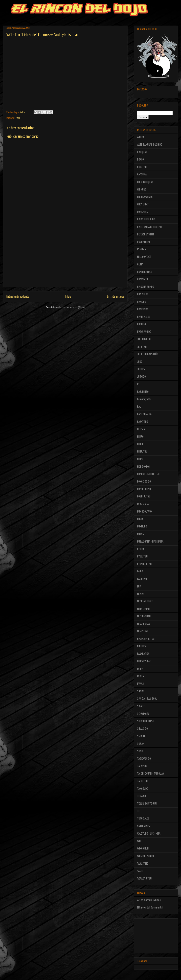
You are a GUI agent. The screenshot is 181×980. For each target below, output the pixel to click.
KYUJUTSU (142, 557)
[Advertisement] (65, 259)
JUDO (140, 362)
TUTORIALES (143, 819)
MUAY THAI (143, 631)
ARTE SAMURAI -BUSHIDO (150, 145)
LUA (139, 587)
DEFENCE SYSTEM (146, 235)
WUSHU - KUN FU (146, 856)
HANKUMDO (143, 309)
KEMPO (140, 437)
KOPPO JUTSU (144, 489)
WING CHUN (143, 849)
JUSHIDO (141, 377)
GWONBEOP (143, 279)
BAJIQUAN (142, 152)
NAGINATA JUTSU (146, 639)
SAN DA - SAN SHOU (147, 699)
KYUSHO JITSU (144, 564)
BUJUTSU (142, 167)
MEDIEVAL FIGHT (145, 601)
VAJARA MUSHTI (145, 826)
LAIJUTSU (142, 579)
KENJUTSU (142, 452)
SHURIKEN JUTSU (146, 721)
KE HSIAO (142, 429)
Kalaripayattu (144, 399)
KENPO (140, 459)
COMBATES (142, 212)
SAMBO (141, 691)
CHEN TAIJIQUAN (145, 182)
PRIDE (140, 669)
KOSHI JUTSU (144, 497)
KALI (139, 407)
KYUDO (140, 549)
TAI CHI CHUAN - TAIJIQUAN (151, 774)
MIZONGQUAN (144, 616)
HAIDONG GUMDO (146, 287)
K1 (138, 384)
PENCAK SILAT (144, 661)
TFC (139, 811)
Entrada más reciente (18, 297)
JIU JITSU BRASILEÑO (148, 354)
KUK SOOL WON (145, 512)
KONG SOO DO (144, 482)
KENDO (140, 444)
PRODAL (141, 676)
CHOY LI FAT (143, 205)
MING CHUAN (143, 609)
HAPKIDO (141, 324)
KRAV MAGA (143, 504)
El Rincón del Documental (150, 908)
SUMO (140, 751)
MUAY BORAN (144, 624)
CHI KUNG (142, 190)
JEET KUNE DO (144, 339)
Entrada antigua (116, 297)
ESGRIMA (141, 249)
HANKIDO (142, 302)
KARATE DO (143, 422)
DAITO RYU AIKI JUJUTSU (149, 227)
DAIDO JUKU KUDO (146, 219)
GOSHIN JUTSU (145, 272)
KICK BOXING (143, 467)
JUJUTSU (142, 369)
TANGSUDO (143, 789)
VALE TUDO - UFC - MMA (149, 834)
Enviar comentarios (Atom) (72, 308)
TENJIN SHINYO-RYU (147, 804)
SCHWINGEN (143, 714)
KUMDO (141, 519)
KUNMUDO (142, 527)
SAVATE (141, 706)
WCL (18, 118)
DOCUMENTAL (144, 242)
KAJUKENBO (143, 392)
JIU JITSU (142, 347)
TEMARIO (141, 796)
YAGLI (140, 871)
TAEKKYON (142, 766)
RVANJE (141, 684)
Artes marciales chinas (149, 900)
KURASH (141, 534)
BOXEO (140, 160)
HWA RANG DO (144, 332)
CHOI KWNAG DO (145, 197)
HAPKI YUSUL (144, 317)
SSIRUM (141, 736)
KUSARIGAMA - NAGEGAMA (150, 542)
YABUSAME (142, 864)
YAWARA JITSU (144, 879)
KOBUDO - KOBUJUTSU (148, 474)
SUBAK (141, 744)
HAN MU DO (143, 294)
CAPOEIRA (142, 175)
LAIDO (140, 571)
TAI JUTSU (142, 781)
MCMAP (141, 594)
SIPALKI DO (142, 729)
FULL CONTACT (144, 257)
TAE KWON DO (144, 759)
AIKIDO (140, 137)
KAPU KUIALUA (144, 414)
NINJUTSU (142, 646)
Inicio (68, 297)
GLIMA (140, 265)
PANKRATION (143, 654)
